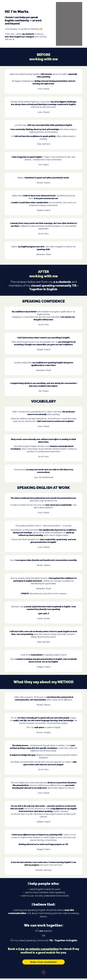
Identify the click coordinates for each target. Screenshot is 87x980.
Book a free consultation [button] (43, 962)
